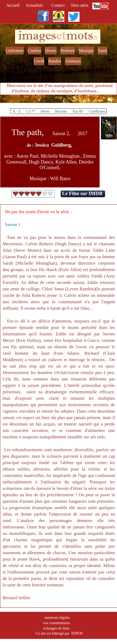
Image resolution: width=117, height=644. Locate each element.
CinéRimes (97, 111)
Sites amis (80, 5)
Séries (45, 111)
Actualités (36, 5)
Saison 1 (13, 225)
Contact (59, 5)
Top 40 (77, 111)
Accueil (14, 5)
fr (96, 38)
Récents (61, 111)
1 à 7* (31, 111)
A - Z (17, 111)
